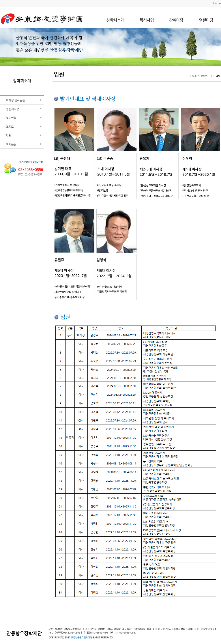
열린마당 (206, 20)
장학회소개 (115, 20)
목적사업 (147, 20)
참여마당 (176, 20)
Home (217, 3)
